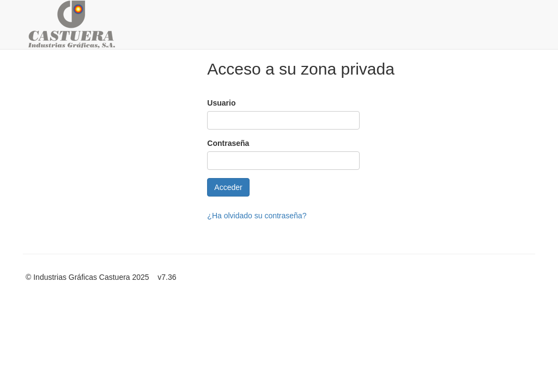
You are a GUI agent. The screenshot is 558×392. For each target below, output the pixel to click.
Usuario (221, 103)
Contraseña (228, 143)
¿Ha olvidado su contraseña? (257, 216)
